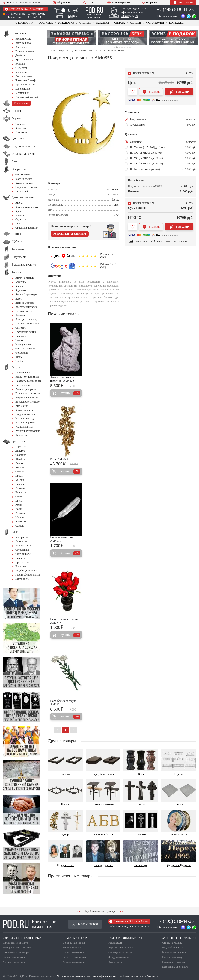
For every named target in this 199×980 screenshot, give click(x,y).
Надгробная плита (172, 948)
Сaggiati (20, 361)
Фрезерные (22, 47)
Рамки (19, 505)
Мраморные (22, 93)
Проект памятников (74, 952)
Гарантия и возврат (134, 976)
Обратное (21, 455)
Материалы (22, 537)
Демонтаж (21, 435)
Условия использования (70, 976)
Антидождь (22, 406)
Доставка (46, 23)
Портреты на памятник (28, 381)
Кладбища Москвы (26, 571)
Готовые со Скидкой (27, 97)
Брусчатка (21, 290)
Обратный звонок (167, 16)
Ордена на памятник (27, 228)
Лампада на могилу (26, 319)
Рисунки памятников (74, 957)
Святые (19, 472)
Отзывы (85, 23)
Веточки (20, 488)
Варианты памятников (121, 948)
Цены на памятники (74, 943)
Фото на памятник (25, 349)
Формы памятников (73, 962)
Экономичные (23, 39)
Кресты (20, 480)
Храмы (19, 476)
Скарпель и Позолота (27, 187)
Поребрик (21, 336)
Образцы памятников (120, 952)
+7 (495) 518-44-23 (175, 9)
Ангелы (20, 467)
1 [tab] (114, 47)
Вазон (19, 299)
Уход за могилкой (25, 414)
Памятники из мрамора (16, 952)
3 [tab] (119, 47)
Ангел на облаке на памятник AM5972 (62, 379)
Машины (20, 517)
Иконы (19, 463)
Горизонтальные (24, 51)
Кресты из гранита (26, 85)
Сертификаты (23, 554)
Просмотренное (118, 3)
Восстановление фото (27, 402)
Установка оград (24, 418)
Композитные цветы (27, 207)
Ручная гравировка (26, 389)
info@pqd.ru (62, 3)
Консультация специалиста (70, 234)
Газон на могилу (25, 311)
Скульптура (22, 219)
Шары (19, 357)
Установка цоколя (25, 423)
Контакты (176, 23)
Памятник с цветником (175, 967)
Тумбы (19, 340)
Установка (66, 23)
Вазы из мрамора (25, 303)
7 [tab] (130, 47)
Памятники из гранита (15, 943)
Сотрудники (22, 550)
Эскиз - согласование (27, 377)
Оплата (120, 23)
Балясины (21, 282)
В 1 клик (151, 92)
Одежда (20, 526)
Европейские (23, 89)
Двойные (20, 55)
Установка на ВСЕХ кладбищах (25, 9)
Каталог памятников (14, 957)
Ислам (19, 509)
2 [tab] (117, 47)
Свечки (19, 497)
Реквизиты (152, 976)
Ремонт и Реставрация (28, 431)
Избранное (150, 3)
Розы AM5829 (59, 459)
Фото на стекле (24, 179)
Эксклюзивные (24, 76)
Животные (21, 522)
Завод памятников (119, 957)
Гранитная (21, 132)
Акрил (19, 203)
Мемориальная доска (27, 324)
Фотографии (155, 23)
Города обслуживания (28, 575)
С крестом (21, 68)
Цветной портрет (25, 385)
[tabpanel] (72, 37)
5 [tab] (125, 47)
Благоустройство (25, 410)
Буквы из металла (25, 183)
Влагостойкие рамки (27, 307)
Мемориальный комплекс (17, 948)
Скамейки (21, 328)
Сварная (20, 124)
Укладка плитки (24, 427)
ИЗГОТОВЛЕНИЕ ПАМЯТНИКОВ (23, 938)
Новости (20, 558)
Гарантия (102, 23)
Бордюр (20, 286)
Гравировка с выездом (28, 393)
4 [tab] (122, 47)
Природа (20, 484)
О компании (24, 23)
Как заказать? (116, 943)
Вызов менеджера (85, 924)
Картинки (21, 447)
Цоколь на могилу (172, 957)
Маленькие (22, 72)
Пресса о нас (22, 562)
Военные (20, 513)
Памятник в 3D (24, 373)
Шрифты (20, 459)
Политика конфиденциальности (103, 976)
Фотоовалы (22, 353)
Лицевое (20, 451)
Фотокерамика (23, 175)
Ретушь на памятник (27, 398)
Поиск (89, 3)
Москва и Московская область (22, 3)
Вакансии (21, 566)
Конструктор (183, 3)
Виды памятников (73, 948)
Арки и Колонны (25, 60)
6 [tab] (127, 47)
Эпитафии (21, 541)
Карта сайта (22, 579)
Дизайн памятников (14, 962)
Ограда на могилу (172, 943)
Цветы (19, 224)
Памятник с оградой (174, 962)
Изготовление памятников (31, 924)
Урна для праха (24, 344)
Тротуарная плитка (26, 332)
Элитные (20, 64)
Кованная (21, 128)
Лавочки (20, 315)
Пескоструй (22, 191)
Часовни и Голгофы (26, 80)
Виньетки (21, 492)
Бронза (19, 211)
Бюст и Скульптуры (26, 294)
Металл (20, 215)
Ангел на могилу (25, 278)
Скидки (135, 23)
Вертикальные (23, 43)
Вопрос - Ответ (24, 546)
